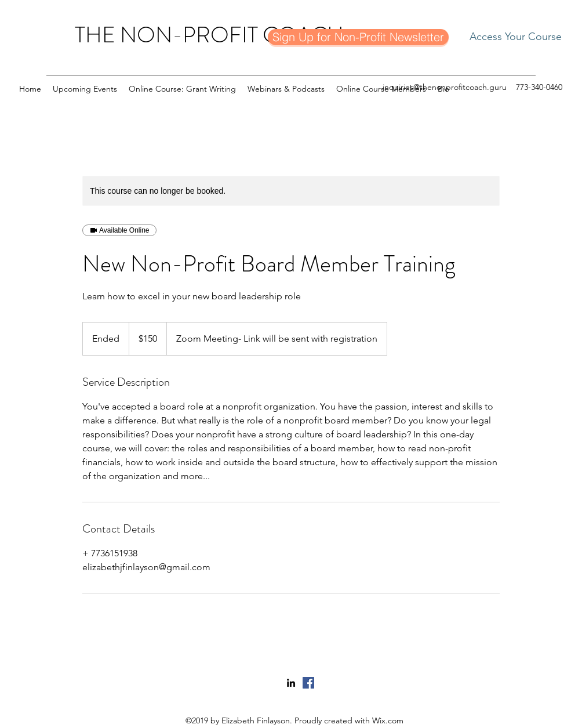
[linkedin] (291, 683)
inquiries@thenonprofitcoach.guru (445, 87)
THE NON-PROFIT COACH (209, 35)
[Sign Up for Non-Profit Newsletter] (358, 37)
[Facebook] (308, 683)
